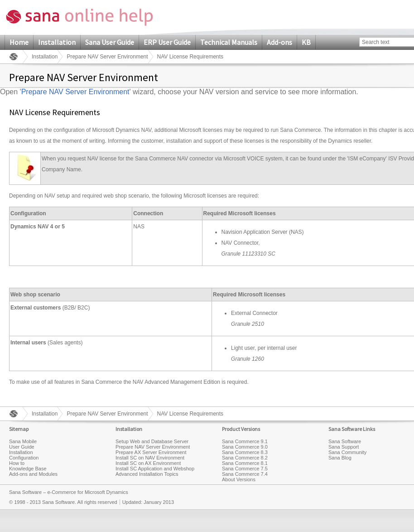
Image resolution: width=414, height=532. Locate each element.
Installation (57, 42)
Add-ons (279, 42)
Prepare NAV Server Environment (107, 57)
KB (306, 42)
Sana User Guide (110, 42)
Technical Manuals (229, 42)
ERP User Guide (167, 42)
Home (19, 42)
